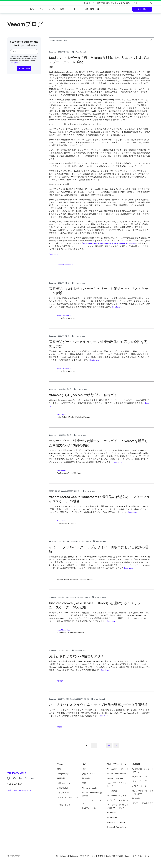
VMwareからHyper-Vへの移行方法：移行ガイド (85, 395)
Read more (54, 254)
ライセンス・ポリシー (142, 856)
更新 (84, 783)
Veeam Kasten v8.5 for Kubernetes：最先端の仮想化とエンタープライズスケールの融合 (99, 499)
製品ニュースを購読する (18, 790)
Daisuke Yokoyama (64, 316)
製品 (32, 9)
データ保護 (112, 791)
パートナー (75, 9)
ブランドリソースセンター (68, 799)
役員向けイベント (140, 777)
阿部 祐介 (60, 681)
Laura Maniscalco (63, 630)
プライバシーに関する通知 (92, 856)
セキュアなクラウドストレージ (118, 785)
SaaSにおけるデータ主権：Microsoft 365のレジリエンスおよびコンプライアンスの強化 (99, 60)
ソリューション (47, 9)
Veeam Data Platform (117, 774)
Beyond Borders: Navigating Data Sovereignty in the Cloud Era (110, 243)
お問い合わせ (63, 788)
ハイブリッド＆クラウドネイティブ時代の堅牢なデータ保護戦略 (98, 705)
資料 (62, 9)
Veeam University (90, 788)
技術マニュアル (89, 774)
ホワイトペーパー (140, 786)
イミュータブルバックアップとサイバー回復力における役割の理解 (99, 549)
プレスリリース (64, 793)
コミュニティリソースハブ (93, 802)
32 (109, 745)
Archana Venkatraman (65, 265)
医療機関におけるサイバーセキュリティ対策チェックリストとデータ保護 (99, 291)
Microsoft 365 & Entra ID (118, 822)
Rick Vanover (61, 471)
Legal (128, 856)
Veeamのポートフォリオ (118, 769)
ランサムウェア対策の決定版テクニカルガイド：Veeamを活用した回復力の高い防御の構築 (98, 443)
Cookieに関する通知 (114, 856)
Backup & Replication (116, 827)
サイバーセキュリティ (117, 796)
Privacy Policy (15, 63)
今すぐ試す (142, 9)
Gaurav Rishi (61, 521)
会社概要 (90, 9)
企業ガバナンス (64, 783)
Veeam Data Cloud (115, 778)
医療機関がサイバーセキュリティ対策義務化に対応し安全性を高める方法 (98, 344)
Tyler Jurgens (61, 415)
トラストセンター (65, 805)
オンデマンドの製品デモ (143, 803)
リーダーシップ (64, 774)
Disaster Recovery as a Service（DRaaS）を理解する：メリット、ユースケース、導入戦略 (98, 605)
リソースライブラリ (141, 781)
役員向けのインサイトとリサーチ (143, 770)
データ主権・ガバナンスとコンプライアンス (118, 807)
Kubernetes (112, 817)
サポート (86, 769)
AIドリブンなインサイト (118, 800)
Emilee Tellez (61, 577)
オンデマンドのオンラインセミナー (143, 792)
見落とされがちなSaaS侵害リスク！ (77, 656)
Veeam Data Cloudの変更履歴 (92, 794)
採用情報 (61, 778)
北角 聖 (59, 727)
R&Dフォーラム (89, 808)
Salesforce (112, 813)
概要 (59, 769)
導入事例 (86, 778)
